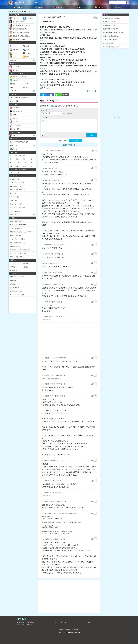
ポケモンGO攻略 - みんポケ (24, 625)
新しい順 (63, 141)
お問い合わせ (76, 629)
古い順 (75, 141)
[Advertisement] (69, 339)
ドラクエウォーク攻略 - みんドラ (60, 622)
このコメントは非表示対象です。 (51, 379)
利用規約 (61, 629)
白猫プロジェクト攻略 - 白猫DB (26, 3)
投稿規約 (53, 106)
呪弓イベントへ (92, 91)
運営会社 (68, 629)
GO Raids (88, 622)
